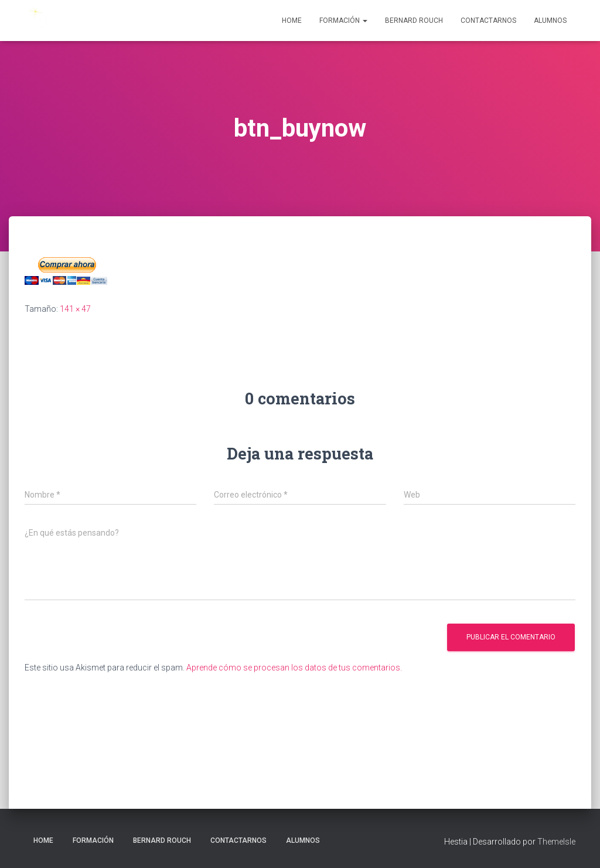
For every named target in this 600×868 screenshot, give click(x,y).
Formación (343, 21)
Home (292, 21)
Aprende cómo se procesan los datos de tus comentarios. (294, 668)
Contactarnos (488, 21)
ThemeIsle (556, 842)
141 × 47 (75, 309)
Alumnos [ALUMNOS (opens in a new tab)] (550, 21)
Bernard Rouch (414, 21)
